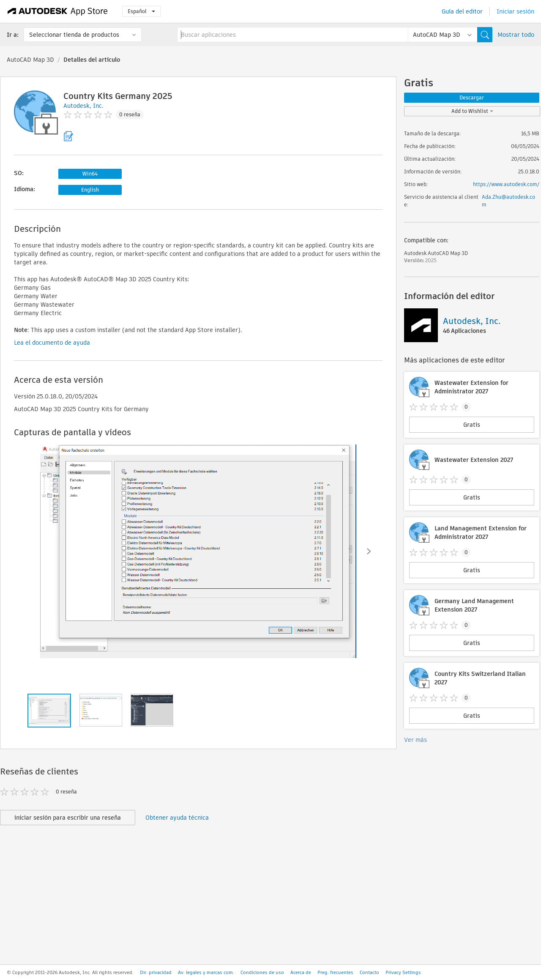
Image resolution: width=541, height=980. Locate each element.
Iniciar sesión (515, 11)
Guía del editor (462, 11)
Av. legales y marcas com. (206, 972)
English (90, 190)
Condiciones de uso (262, 972)
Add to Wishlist (472, 111)
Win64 (90, 174)
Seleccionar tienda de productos (74, 35)
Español (141, 11)
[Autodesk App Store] (58, 11)
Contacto (369, 972)
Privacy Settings (403, 972)
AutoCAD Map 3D (30, 60)
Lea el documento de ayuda (52, 343)
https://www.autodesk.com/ (506, 184)
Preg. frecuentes (335, 972)
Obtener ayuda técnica (177, 818)
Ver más (415, 740)
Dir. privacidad (156, 972)
